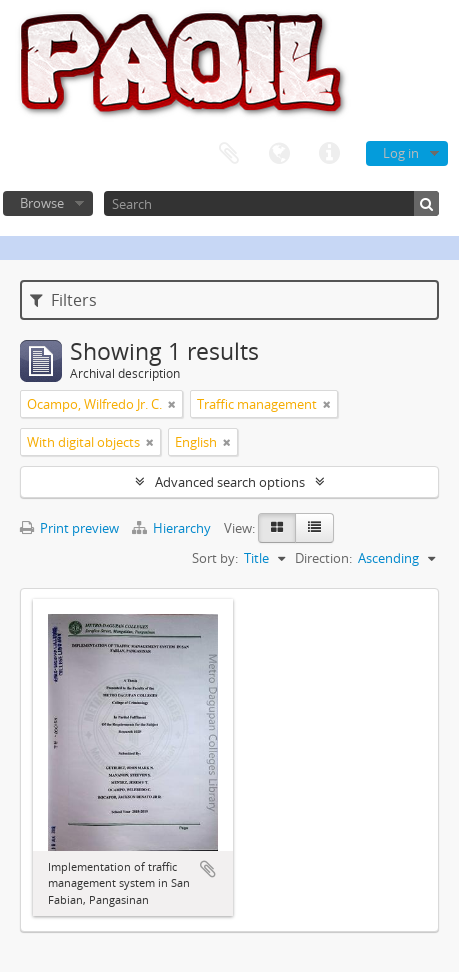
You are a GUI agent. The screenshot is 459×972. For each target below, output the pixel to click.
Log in (401, 153)
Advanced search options (230, 482)
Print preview (69, 528)
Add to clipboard (208, 869)
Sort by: (215, 558)
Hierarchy (173, 528)
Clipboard (229, 154)
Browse (42, 203)
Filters (63, 300)
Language (279, 154)
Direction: (323, 558)
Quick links (329, 154)
